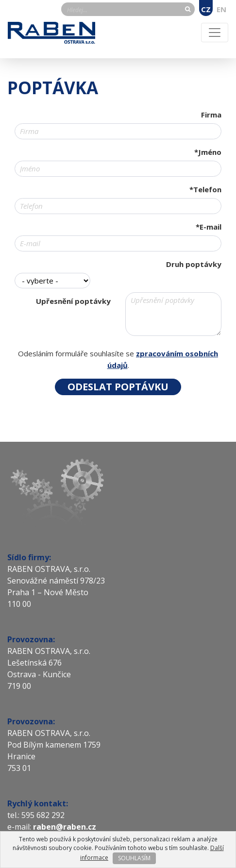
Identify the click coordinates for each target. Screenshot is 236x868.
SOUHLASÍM (134, 858)
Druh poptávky (194, 264)
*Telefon (205, 189)
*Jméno (208, 152)
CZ (206, 9)
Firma (211, 115)
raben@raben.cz (66, 827)
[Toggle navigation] (215, 33)
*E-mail (209, 227)
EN (221, 9)
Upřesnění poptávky (73, 301)
